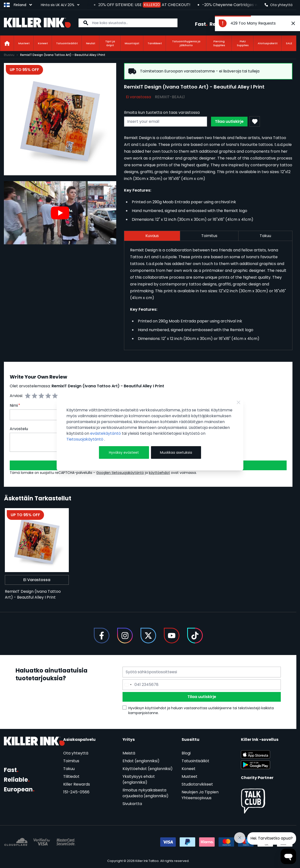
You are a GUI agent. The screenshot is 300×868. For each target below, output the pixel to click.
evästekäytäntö (106, 433)
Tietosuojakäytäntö (85, 439)
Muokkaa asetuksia (176, 452)
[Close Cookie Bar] (238, 402)
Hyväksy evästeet (124, 452)
